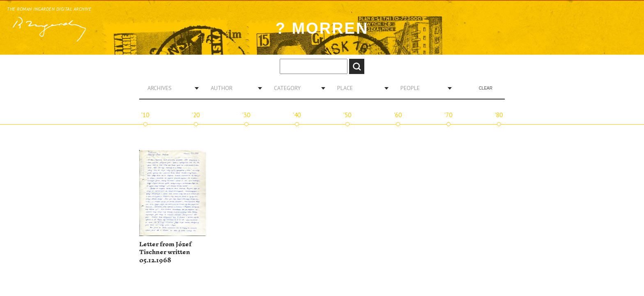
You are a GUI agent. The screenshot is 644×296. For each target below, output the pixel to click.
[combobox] (170, 88)
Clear (486, 88)
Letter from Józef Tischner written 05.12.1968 (165, 252)
